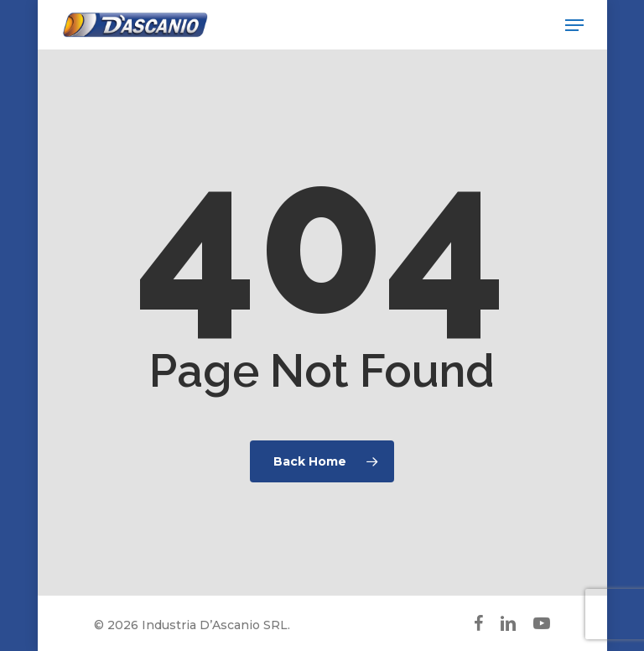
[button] (574, 25)
